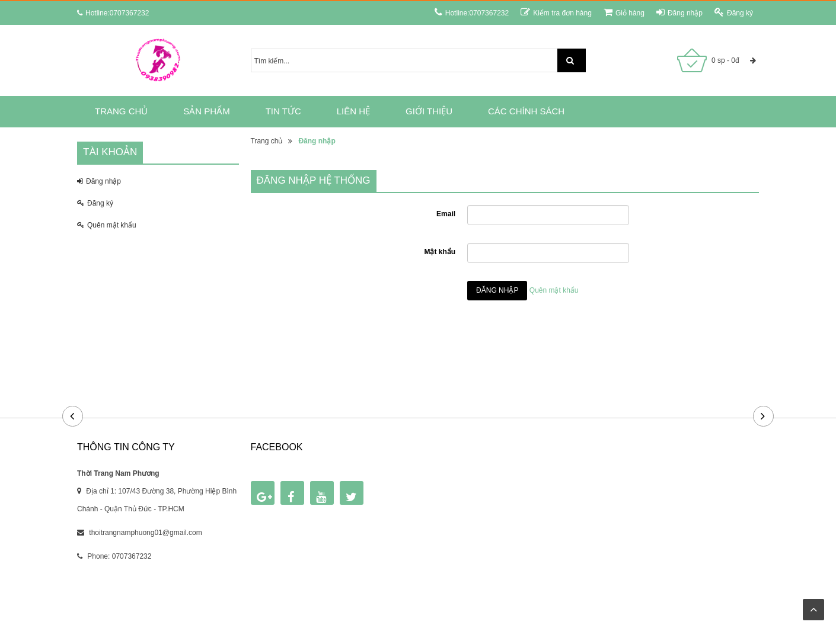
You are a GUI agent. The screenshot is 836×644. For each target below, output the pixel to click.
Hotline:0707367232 (472, 12)
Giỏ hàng (624, 12)
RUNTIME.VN (512, 594)
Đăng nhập (679, 12)
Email (446, 214)
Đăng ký (734, 12)
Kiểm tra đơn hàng (556, 12)
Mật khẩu (440, 252)
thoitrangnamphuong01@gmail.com (145, 533)
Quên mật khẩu (107, 225)
